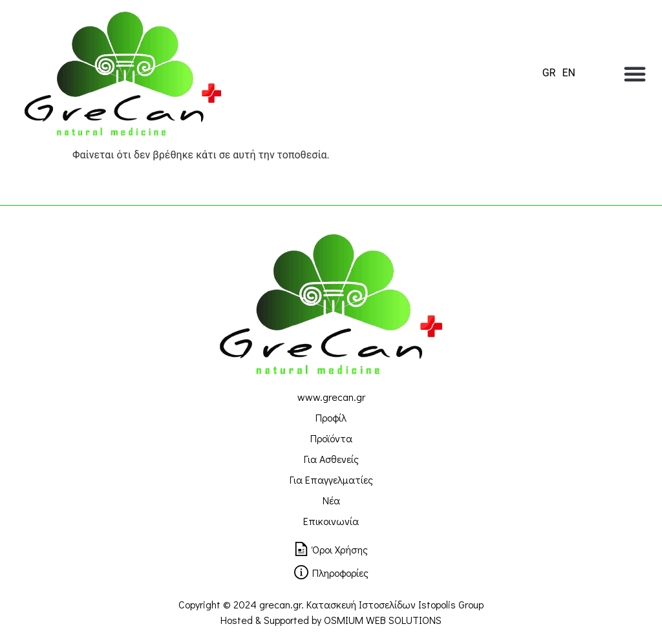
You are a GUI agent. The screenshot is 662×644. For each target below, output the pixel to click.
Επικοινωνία (331, 521)
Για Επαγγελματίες (331, 479)
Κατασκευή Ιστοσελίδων (361, 604)
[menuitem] (549, 73)
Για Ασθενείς (331, 459)
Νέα (331, 500)
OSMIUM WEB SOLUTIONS (383, 620)
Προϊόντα (331, 438)
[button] (635, 74)
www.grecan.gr (331, 397)
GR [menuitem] (549, 73)
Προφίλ (331, 417)
